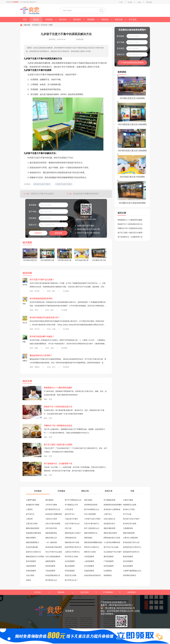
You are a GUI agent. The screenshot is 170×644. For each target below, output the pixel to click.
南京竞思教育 (128, 566)
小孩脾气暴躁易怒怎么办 (132, 571)
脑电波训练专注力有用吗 (35, 557)
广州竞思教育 (109, 561)
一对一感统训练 (51, 542)
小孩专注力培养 (51, 519)
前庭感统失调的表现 (33, 533)
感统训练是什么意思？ (73, 533)
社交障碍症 (108, 571)
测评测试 (77, 20)
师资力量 (119, 20)
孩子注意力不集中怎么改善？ (42, 280)
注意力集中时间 (51, 528)
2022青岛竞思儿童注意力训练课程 (132, 151)
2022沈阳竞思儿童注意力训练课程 (132, 124)
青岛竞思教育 (31, 561)
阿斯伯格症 (88, 538)
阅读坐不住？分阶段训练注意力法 (58, 407)
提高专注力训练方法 (33, 552)
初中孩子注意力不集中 (131, 519)
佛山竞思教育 (70, 566)
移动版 (130, 2)
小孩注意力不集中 (71, 519)
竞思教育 (35, 25)
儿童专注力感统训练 (130, 538)
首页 (25, 20)
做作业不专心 (70, 514)
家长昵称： (34, 205)
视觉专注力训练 (90, 552)
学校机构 (105, 20)
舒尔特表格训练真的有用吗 (41, 299)
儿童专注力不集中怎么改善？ (42, 194)
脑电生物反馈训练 (33, 528)
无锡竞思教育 (89, 571)
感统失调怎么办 (51, 538)
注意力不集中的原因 (53, 524)
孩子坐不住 (30, 514)
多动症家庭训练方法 (53, 575)
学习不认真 (127, 514)
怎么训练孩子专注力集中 (113, 552)
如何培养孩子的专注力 (73, 547)
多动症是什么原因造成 (112, 509)
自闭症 (28, 580)
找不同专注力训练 (71, 557)
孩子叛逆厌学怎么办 (53, 509)
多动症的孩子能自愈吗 (54, 547)
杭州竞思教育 (109, 566)
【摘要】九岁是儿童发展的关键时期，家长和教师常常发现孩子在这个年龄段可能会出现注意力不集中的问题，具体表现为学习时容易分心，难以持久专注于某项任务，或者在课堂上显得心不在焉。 (65, 50)
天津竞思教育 (89, 557)
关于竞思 (133, 20)
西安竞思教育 (128, 557)
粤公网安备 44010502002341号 (120, 608)
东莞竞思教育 (31, 571)
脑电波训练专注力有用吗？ (41, 355)
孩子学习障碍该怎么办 (73, 500)
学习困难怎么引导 (71, 505)
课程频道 (91, 20)
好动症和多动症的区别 (92, 575)
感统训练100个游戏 (72, 542)
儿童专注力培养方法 (72, 552)
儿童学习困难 (128, 500)
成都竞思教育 (50, 561)
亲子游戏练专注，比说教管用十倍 (58, 464)
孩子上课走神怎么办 (92, 528)
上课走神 (29, 519)
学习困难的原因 (109, 500)
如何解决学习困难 (33, 505)
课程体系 (61, 592)
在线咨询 (58, 233)
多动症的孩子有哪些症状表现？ (86, 194)
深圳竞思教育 (50, 566)
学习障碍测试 (108, 592)
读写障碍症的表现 (91, 505)
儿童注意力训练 (32, 524)
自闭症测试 (132, 592)
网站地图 (149, 2)
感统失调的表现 (109, 528)
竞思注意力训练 (71, 575)
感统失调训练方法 (91, 533)
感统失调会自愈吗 (110, 533)
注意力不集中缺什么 (92, 524)
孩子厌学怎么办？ (71, 580)
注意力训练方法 (109, 519)
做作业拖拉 (88, 500)
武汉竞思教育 (128, 561)
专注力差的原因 (90, 514)
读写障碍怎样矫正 (130, 575)
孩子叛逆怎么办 (51, 580)
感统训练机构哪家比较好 (93, 542)
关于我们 (38, 592)
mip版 (139, 2)
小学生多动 (69, 509)
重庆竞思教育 (109, 557)
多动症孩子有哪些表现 (54, 514)
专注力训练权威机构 (53, 557)
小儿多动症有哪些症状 (112, 542)
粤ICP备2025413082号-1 (121, 605)
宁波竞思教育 (50, 571)
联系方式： (34, 225)
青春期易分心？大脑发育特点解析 (58, 388)
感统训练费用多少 (33, 542)
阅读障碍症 (108, 575)
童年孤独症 (49, 500)
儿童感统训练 (128, 528)
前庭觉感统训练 (51, 533)
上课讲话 (29, 509)
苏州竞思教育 (70, 571)
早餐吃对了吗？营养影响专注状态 (58, 426)
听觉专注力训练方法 (92, 547)
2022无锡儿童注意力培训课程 (132, 177)
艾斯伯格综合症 (71, 538)
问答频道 (49, 20)
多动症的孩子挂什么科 (131, 542)
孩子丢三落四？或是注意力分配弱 (58, 445)
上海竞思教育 (89, 561)
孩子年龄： (34, 212)
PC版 (121, 2)
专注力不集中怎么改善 (54, 552)
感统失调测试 (31, 538)
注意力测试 (30, 575)
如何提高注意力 (109, 524)
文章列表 (44, 25)
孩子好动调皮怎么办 (92, 509)
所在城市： (34, 218)
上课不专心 (108, 514)
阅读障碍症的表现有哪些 (113, 505)
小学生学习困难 (51, 505)
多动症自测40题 (32, 547)
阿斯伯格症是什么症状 (112, 538)
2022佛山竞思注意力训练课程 (132, 98)
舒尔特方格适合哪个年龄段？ (42, 336)
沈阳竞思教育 (31, 566)
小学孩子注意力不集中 (92, 519)
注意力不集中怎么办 (72, 524)
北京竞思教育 (70, 561)
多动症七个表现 (129, 509)
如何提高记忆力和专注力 (132, 547)
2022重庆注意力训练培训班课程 (132, 203)
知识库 (36, 20)
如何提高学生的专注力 (131, 552)
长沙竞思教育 (89, 566)
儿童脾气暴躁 (31, 500)
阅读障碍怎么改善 (130, 505)
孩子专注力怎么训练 (111, 547)
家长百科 (63, 20)
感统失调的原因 (129, 533)
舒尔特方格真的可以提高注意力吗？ (45, 318)
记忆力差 (68, 528)
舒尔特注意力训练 (130, 524)
